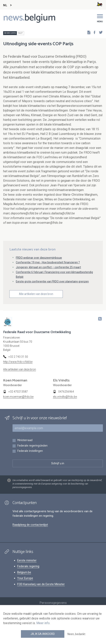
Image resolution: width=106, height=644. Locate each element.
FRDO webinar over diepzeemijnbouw (39, 258)
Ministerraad (25, 440)
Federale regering (28, 566)
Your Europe (25, 578)
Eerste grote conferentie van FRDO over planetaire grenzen (52, 281)
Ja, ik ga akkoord (43, 634)
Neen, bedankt (76, 634)
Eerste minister (27, 560)
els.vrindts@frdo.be (65, 397)
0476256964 (66, 392)
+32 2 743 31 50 (18, 357)
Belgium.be (24, 572)
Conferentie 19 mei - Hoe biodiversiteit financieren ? (48, 262)
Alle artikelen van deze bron (36, 294)
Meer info (43, 623)
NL (5, 5)
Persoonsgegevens (53, 603)
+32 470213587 (18, 392)
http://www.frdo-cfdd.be (18, 362)
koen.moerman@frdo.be (18, 397)
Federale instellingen (30, 451)
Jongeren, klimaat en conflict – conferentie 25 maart (48, 267)
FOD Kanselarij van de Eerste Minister (41, 584)
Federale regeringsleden (32, 446)
